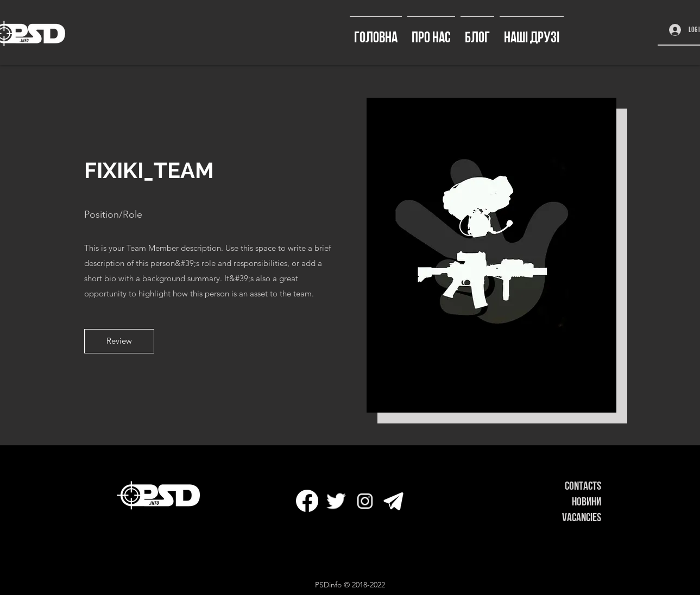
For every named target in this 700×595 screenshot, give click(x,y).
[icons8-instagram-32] (365, 501)
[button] (119, 341)
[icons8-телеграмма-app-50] (393, 501)
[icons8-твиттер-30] (336, 501)
